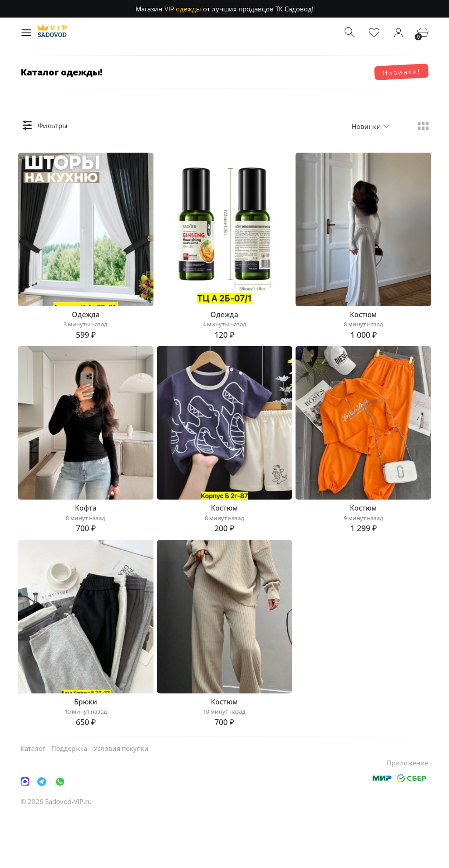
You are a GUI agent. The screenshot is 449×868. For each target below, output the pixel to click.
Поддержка (69, 801)
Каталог (33, 801)
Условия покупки (121, 801)
